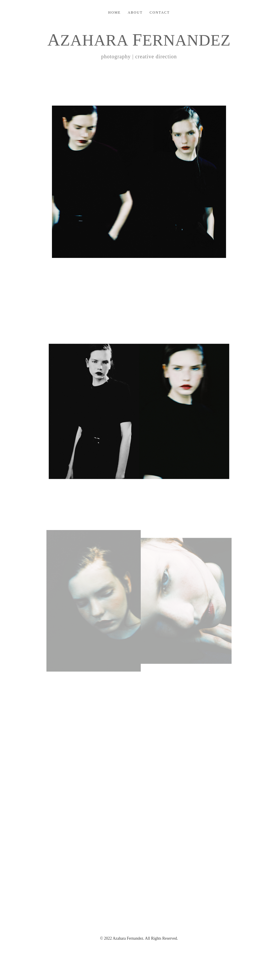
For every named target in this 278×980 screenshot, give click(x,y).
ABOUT (135, 12)
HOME (114, 12)
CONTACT (160, 12)
